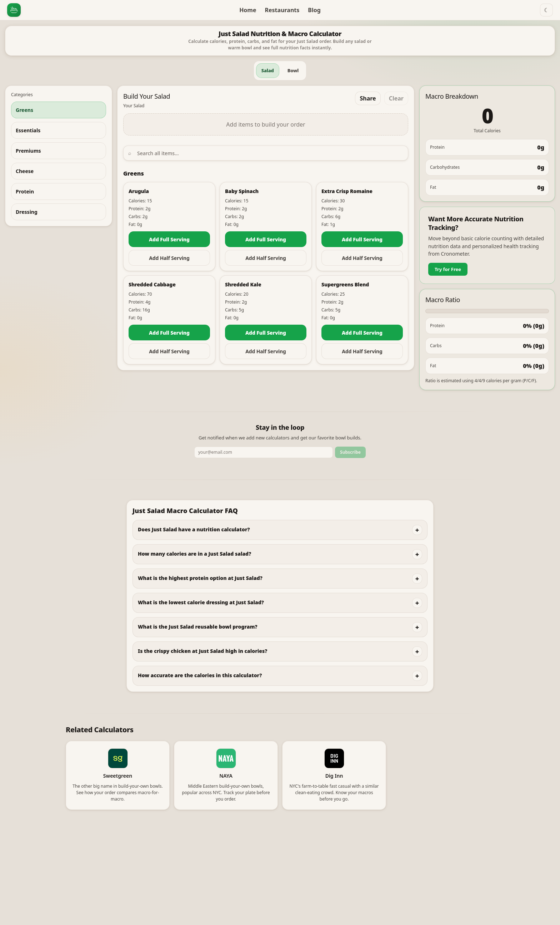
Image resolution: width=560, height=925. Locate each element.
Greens (24, 110)
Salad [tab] (268, 70)
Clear (396, 98)
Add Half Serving (169, 258)
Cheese (25, 171)
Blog (314, 10)
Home (248, 10)
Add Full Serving (169, 239)
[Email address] (264, 452)
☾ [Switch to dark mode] (546, 10)
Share (368, 98)
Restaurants (282, 10)
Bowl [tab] (293, 70)
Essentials (28, 130)
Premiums (28, 151)
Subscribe (350, 452)
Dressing (27, 212)
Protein (25, 191)
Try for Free (448, 269)
